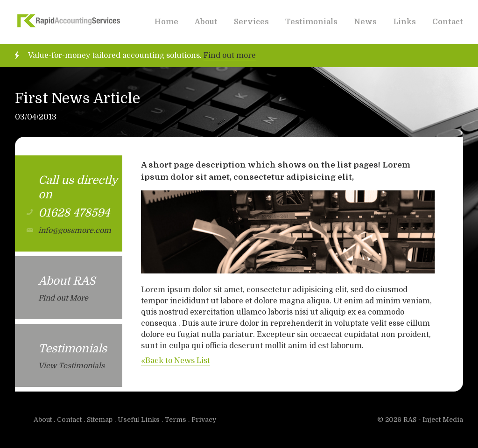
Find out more (230, 56)
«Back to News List (176, 361)
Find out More (63, 298)
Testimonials (311, 22)
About (206, 22)
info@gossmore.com (75, 231)
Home (166, 22)
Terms (176, 420)
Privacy (204, 420)
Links (404, 22)
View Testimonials (71, 366)
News (365, 22)
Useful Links (139, 420)
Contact (448, 22)
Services (251, 22)
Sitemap (100, 420)
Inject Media (443, 420)
